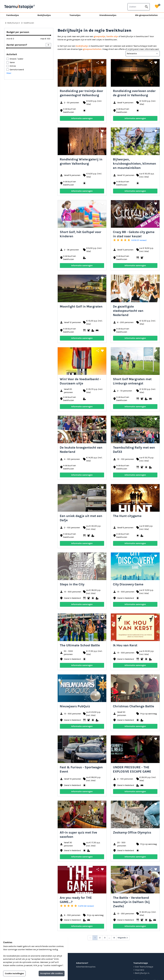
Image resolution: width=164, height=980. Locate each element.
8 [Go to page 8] (114, 938)
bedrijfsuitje (82, 46)
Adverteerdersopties (86, 967)
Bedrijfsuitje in (12, 23)
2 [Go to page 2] (100, 938)
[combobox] (136, 7)
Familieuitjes (13, 15)
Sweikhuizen (27, 23)
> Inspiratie (139, 970)
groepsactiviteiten (92, 49)
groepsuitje (100, 36)
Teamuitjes (75, 15)
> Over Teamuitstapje (143, 967)
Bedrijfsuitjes (44, 15)
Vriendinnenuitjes (108, 15)
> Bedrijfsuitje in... (142, 973)
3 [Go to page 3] (105, 938)
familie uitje (112, 36)
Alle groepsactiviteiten (146, 15)
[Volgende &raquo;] (123, 938)
